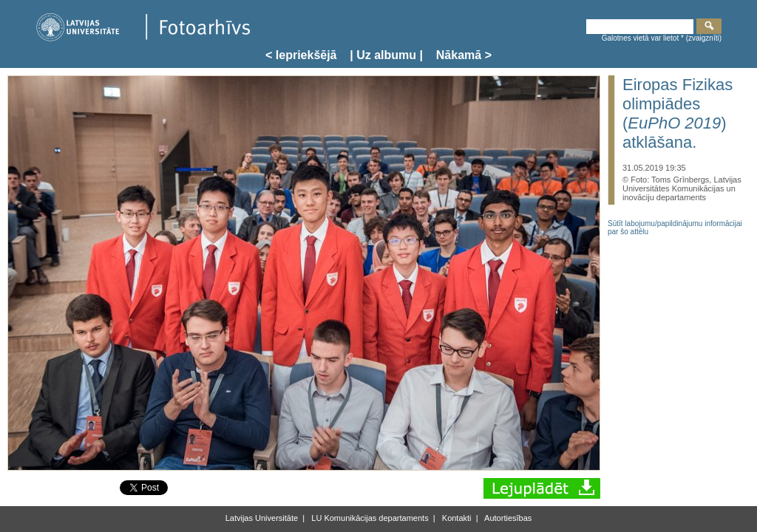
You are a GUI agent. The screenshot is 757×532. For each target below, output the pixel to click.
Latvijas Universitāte (262, 518)
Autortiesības (508, 518)
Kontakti (456, 518)
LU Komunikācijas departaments (369, 518)
